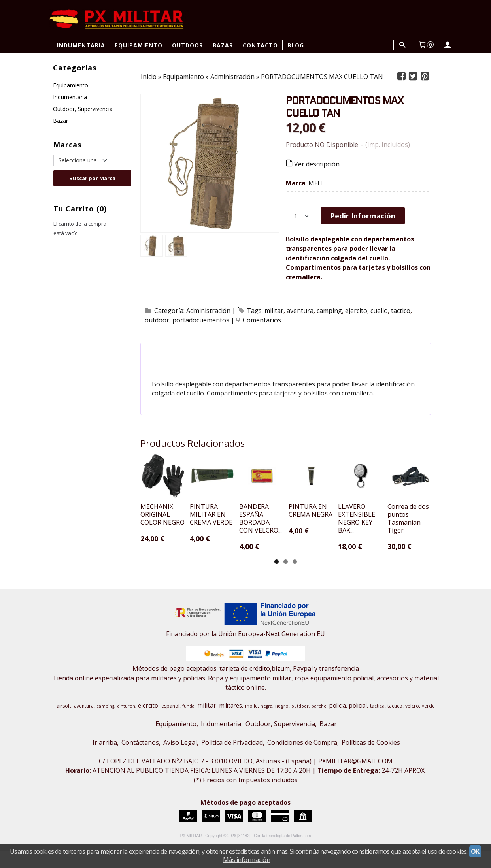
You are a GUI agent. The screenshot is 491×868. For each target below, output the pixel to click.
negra (266, 723)
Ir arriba (105, 760)
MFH (315, 183)
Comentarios (262, 320)
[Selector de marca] (83, 160)
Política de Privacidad (232, 760)
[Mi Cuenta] (448, 45)
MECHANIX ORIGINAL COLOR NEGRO (172, 536)
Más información (247, 860)
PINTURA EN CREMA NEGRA (395, 536)
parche (319, 723)
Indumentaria (81, 45)
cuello (379, 311)
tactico (401, 311)
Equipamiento (139, 45)
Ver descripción (312, 164)
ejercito (356, 311)
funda (188, 723)
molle (251, 723)
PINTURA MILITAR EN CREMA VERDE (248, 536)
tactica (377, 723)
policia (338, 723)
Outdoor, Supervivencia (83, 109)
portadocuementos (201, 320)
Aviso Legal (180, 760)
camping (329, 311)
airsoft (64, 723)
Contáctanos (140, 760)
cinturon (126, 723)
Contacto (260, 45)
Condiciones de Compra (302, 760)
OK (475, 851)
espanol (170, 723)
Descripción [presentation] (181, 353)
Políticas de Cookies (371, 760)
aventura (300, 311)
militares (231, 723)
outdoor (157, 320)
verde (428, 723)
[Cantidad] (300, 216)
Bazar (223, 45)
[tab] (181, 353)
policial (358, 723)
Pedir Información (363, 216)
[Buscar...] (402, 45)
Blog (296, 45)
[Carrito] (426, 45)
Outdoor (188, 45)
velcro (412, 723)
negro (282, 723)
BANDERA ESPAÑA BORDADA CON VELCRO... (317, 540)
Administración (208, 311)
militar (274, 311)
